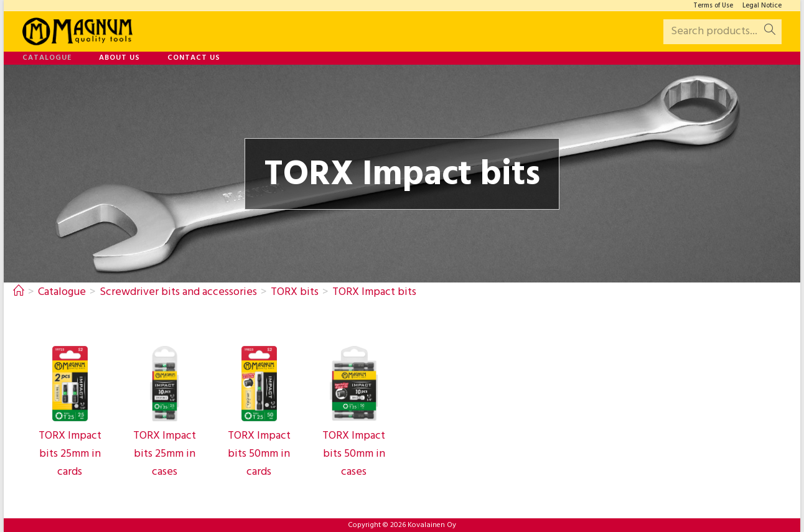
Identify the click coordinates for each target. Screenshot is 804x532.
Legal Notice (762, 6)
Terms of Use (713, 6)
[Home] (19, 292)
